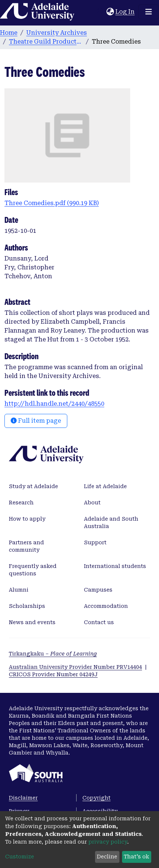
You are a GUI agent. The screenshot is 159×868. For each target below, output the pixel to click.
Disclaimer (23, 798)
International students (115, 566)
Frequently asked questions (33, 570)
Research (21, 503)
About (92, 503)
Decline (107, 857)
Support (95, 542)
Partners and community (26, 546)
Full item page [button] (36, 421)
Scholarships (27, 606)
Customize (20, 857)
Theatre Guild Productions (46, 42)
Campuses (98, 590)
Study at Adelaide (33, 486)
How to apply (27, 519)
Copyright (97, 798)
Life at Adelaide (105, 486)
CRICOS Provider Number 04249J (53, 674)
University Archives (57, 33)
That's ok (136, 857)
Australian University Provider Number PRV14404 (75, 667)
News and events (32, 622)
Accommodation (106, 606)
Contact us (99, 622)
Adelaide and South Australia (111, 522)
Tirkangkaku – (53, 654)
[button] (110, 12)
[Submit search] (101, 12)
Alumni (19, 590)
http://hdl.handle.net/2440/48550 (54, 404)
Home (9, 33)
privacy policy (108, 842)
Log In (125, 12)
